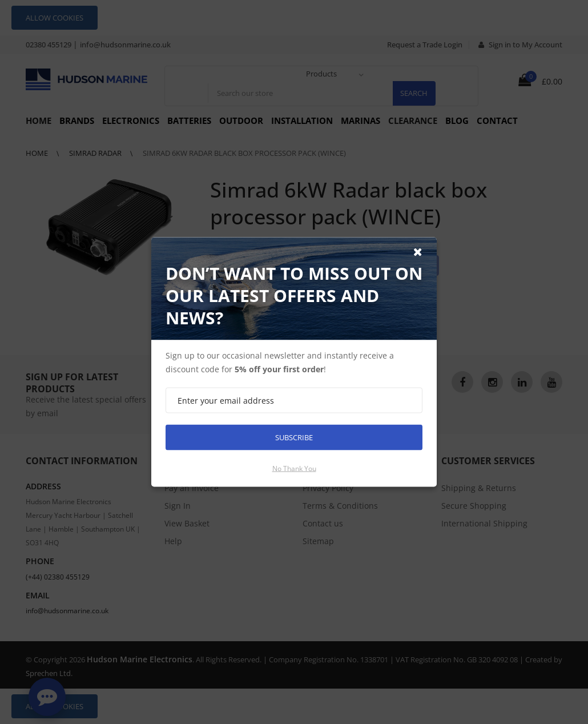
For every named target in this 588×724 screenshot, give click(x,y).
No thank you (294, 468)
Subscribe (294, 437)
